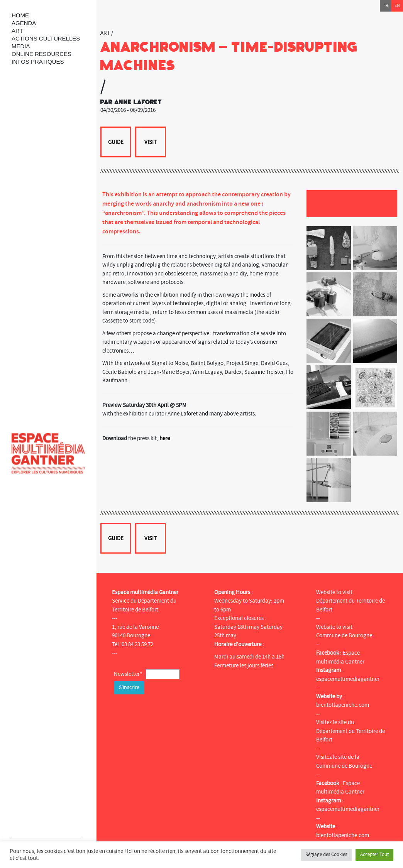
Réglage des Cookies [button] (326, 854)
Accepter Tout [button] (374, 854)
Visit (151, 142)
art (17, 31)
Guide (116, 142)
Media (21, 46)
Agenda (24, 23)
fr (386, 6)
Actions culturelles (46, 38)
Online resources (41, 54)
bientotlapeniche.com (343, 705)
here (165, 438)
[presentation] (173, 711)
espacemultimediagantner (348, 679)
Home (20, 15)
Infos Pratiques (38, 62)
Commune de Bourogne (344, 636)
